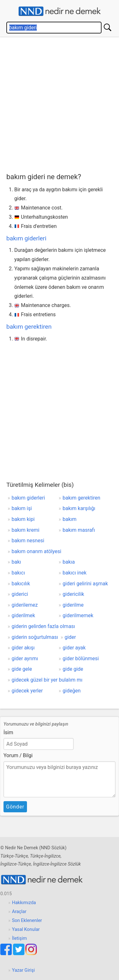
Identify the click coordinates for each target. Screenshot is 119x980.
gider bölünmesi (81, 658)
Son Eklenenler (27, 921)
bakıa (69, 562)
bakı (17, 562)
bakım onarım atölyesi (37, 551)
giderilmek (23, 615)
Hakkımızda (24, 903)
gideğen (72, 691)
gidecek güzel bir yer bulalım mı (47, 680)
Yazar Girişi (23, 970)
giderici (20, 594)
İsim (8, 732)
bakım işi (22, 508)
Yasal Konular (26, 929)
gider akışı (23, 648)
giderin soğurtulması (35, 637)
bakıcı (18, 573)
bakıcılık (21, 584)
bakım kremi (26, 530)
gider (70, 637)
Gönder (15, 807)
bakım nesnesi (28, 541)
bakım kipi (23, 519)
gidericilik (73, 594)
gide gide (73, 669)
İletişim (20, 938)
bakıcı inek (74, 573)
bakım (69, 519)
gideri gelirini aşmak (85, 584)
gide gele (22, 669)
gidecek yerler (27, 691)
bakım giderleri (26, 238)
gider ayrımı (25, 658)
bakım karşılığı (79, 508)
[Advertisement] (60, 103)
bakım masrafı (79, 530)
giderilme (73, 605)
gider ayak (74, 648)
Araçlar (19, 912)
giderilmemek (78, 615)
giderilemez (25, 605)
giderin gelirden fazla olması (43, 626)
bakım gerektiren (29, 327)
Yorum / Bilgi (18, 755)
